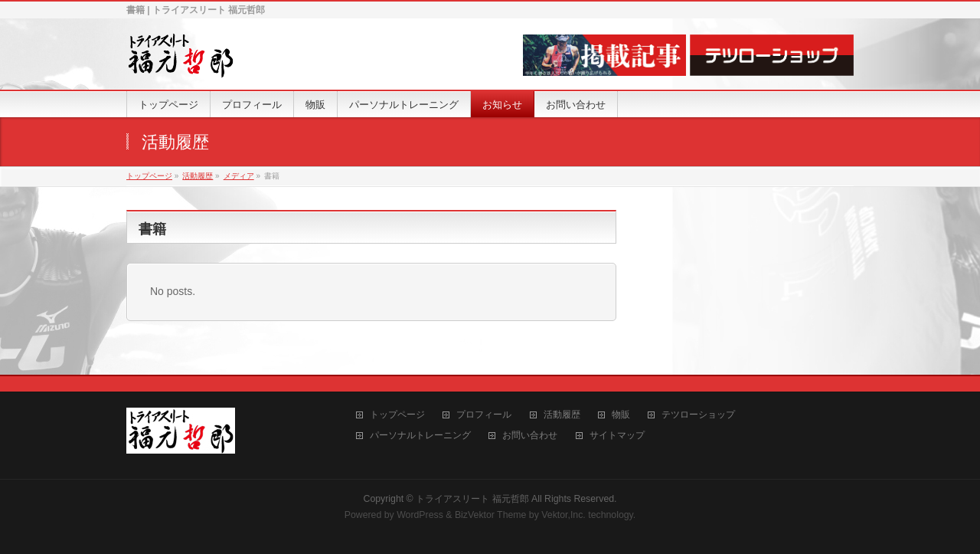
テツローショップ (698, 415)
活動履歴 (562, 415)
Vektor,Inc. (563, 515)
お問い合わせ (530, 436)
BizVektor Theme (491, 515)
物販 (621, 415)
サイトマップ (617, 436)
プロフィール (484, 415)
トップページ (397, 415)
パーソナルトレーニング (420, 436)
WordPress (420, 515)
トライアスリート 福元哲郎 (472, 499)
